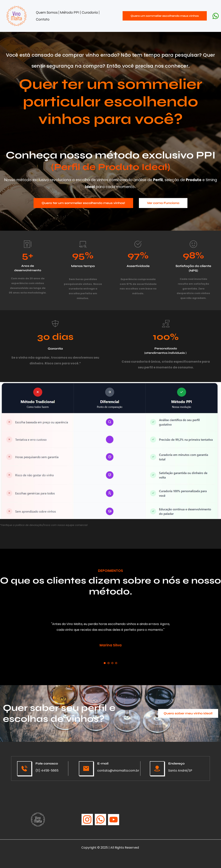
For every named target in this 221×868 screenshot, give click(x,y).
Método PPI (70, 12)
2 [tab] (109, 663)
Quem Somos (47, 12)
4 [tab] (116, 663)
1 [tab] (105, 663)
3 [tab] (112, 663)
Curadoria (90, 12)
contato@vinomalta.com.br (118, 771)
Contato (43, 19)
